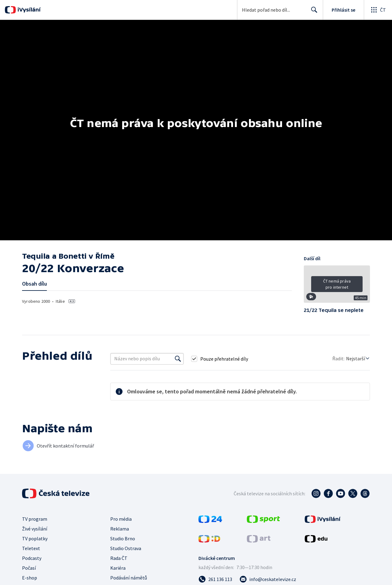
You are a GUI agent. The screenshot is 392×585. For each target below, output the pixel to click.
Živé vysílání (35, 529)
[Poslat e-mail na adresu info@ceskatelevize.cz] (268, 579)
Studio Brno (123, 538)
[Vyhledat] (178, 359)
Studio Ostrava (126, 548)
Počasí (29, 568)
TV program (35, 519)
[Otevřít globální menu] (378, 10)
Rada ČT (119, 558)
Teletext (31, 548)
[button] (337, 286)
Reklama (120, 529)
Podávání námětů (129, 578)
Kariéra (118, 568)
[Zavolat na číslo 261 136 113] (215, 579)
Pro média (121, 519)
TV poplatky (35, 538)
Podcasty (32, 558)
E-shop (30, 578)
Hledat (313, 12)
